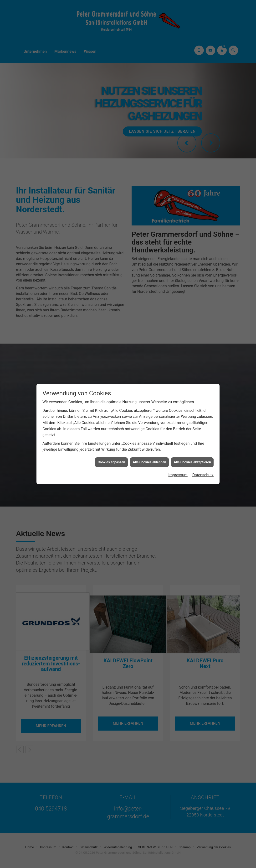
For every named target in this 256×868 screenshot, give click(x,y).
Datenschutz (203, 474)
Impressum (178, 474)
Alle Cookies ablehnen (149, 461)
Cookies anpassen (111, 461)
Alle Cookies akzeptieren (192, 461)
